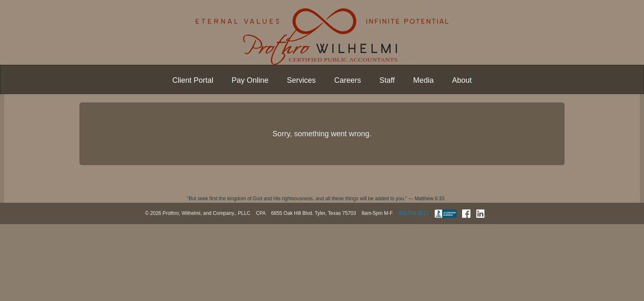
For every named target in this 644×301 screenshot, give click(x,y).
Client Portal (193, 80)
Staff (387, 80)
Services (301, 80)
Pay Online (250, 80)
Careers (348, 80)
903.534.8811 (414, 213)
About (462, 80)
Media (423, 80)
